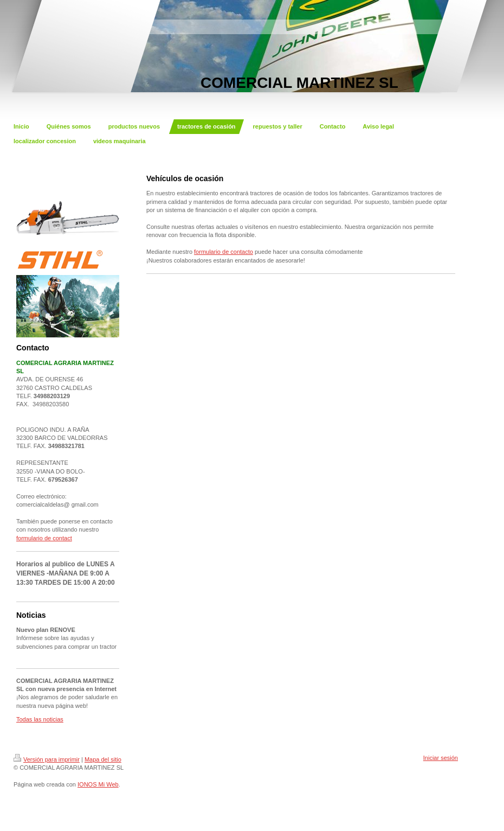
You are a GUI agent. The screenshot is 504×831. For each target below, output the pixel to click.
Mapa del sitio (103, 759)
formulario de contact (44, 538)
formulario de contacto (224, 252)
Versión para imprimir (47, 759)
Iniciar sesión (441, 758)
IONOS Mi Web (98, 784)
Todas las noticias (40, 719)
